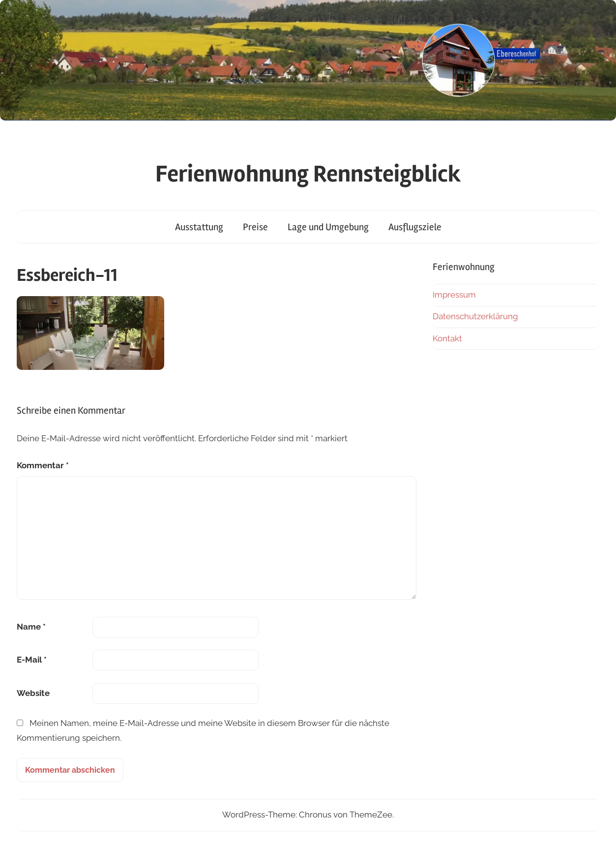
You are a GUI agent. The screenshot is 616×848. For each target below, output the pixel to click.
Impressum (454, 295)
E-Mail (32, 660)
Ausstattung (199, 227)
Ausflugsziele (415, 227)
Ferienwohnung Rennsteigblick (308, 174)
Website (33, 693)
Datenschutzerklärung (475, 316)
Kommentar (43, 465)
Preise (255, 227)
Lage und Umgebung (328, 227)
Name (31, 627)
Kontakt (447, 338)
